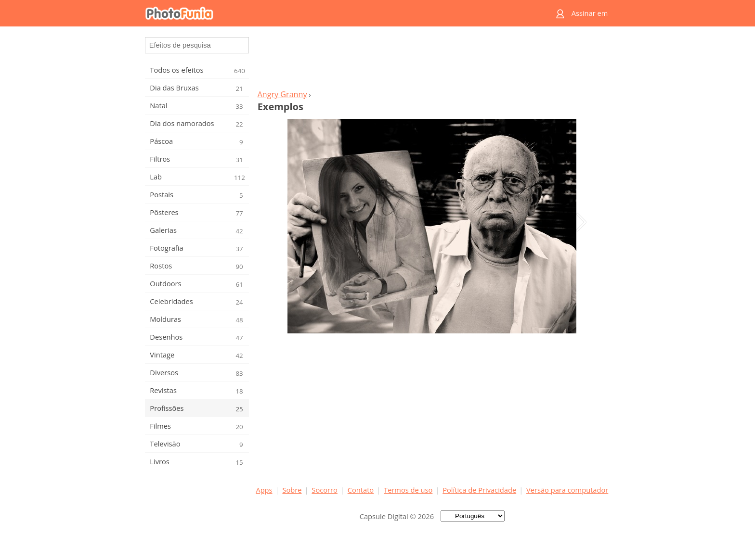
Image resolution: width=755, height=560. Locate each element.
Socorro (325, 490)
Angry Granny (282, 94)
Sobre (292, 490)
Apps (264, 490)
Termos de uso (408, 490)
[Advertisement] (432, 61)
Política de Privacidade (479, 490)
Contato (361, 490)
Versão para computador (567, 490)
